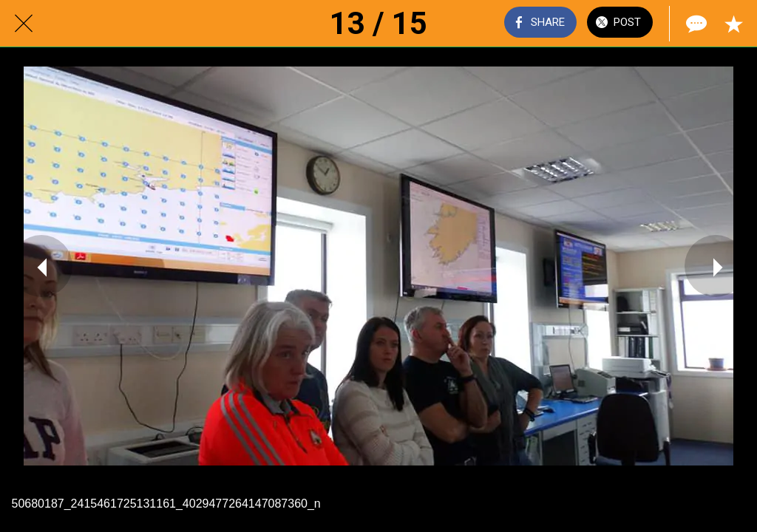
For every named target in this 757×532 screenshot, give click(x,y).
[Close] (24, 24)
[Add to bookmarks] (733, 24)
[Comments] (695, 24)
